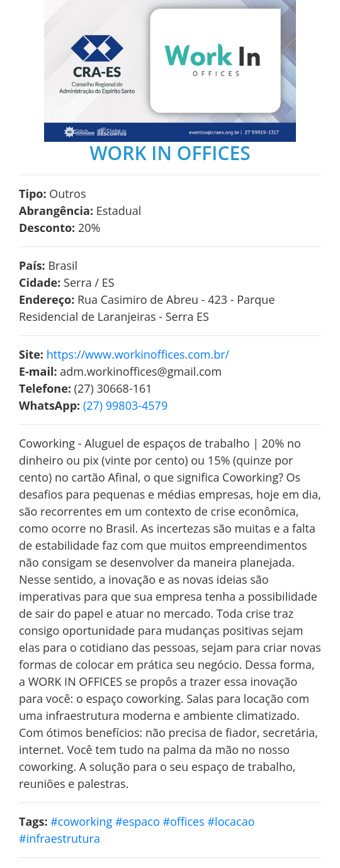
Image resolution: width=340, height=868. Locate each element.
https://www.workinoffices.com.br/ (138, 354)
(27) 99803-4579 (125, 405)
